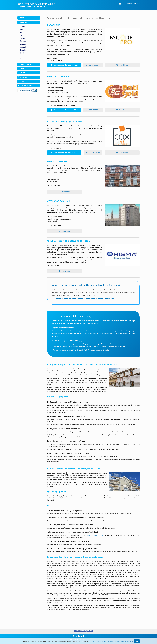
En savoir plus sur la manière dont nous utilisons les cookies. (111, 641)
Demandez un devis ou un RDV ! (64, 65)
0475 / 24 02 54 (93, 110)
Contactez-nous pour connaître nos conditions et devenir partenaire (84, 299)
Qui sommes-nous (131, 4)
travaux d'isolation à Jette (95, 535)
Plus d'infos (123, 65)
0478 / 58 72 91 (93, 65)
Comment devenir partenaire (84, 631)
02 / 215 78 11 (93, 153)
